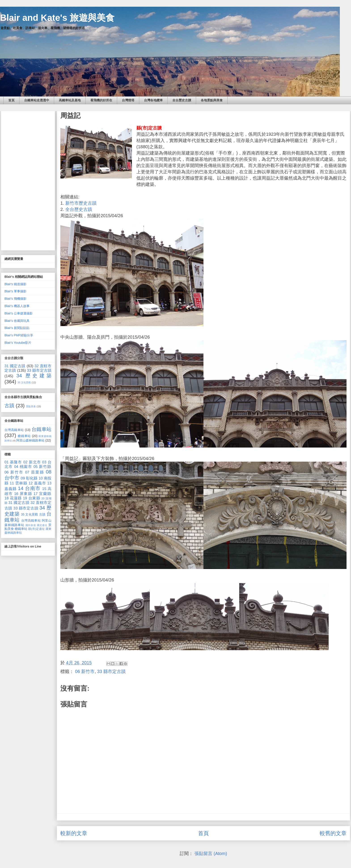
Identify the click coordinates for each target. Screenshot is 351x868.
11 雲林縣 (19, 483)
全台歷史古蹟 (182, 100)
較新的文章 (74, 833)
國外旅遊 (31, 525)
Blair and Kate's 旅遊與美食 (57, 18)
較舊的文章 (333, 833)
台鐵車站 (41, 429)
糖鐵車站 (24, 436)
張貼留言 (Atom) (211, 853)
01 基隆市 (13, 462)
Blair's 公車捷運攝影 (19, 313)
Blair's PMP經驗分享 (19, 335)
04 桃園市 (23, 467)
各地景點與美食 (212, 100)
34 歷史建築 (34, 376)
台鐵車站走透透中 (37, 100)
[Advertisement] (28, 180)
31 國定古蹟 (15, 366)
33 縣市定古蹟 (112, 671)
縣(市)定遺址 (36, 529)
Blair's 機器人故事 (17, 306)
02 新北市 (32, 462)
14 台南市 (29, 488)
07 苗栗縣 (35, 472)
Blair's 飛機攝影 (15, 299)
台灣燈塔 (128, 100)
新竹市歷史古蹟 (81, 203)
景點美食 (31, 406)
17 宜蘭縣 (42, 494)
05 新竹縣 (42, 467)
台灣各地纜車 (153, 100)
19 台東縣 (32, 498)
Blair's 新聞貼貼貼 (17, 328)
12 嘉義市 (37, 483)
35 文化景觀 (24, 382)
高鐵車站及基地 (70, 100)
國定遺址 (42, 525)
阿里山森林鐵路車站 (30, 440)
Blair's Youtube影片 (18, 343)
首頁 (11, 100)
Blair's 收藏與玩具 (17, 321)
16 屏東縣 (23, 494)
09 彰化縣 (29, 478)
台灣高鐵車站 (14, 430)
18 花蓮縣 (13, 498)
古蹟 (9, 406)
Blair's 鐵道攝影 (15, 284)
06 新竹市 (85, 671)
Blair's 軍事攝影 (15, 291)
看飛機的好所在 (101, 100)
